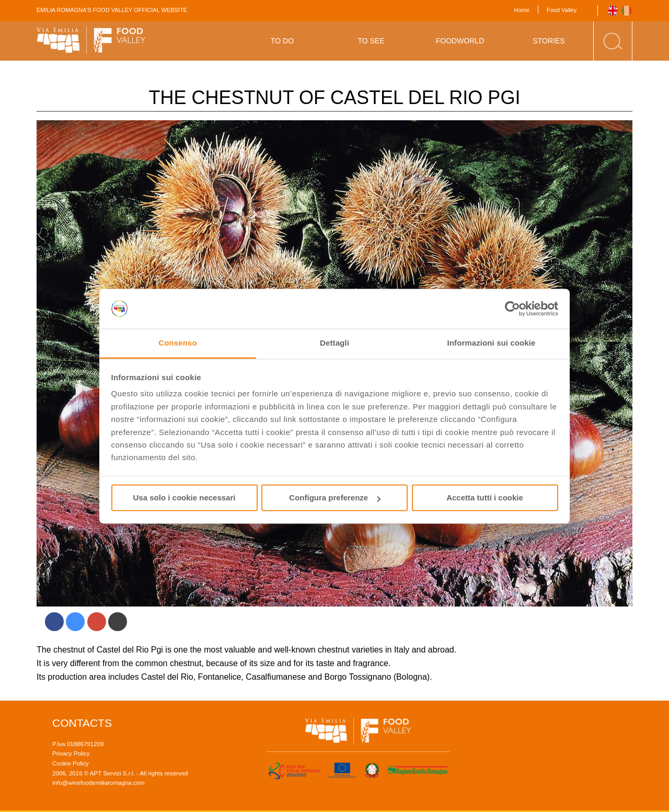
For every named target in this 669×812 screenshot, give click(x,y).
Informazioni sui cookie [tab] (492, 343)
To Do (282, 41)
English (613, 11)
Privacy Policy (71, 753)
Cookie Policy (71, 763)
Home (522, 10)
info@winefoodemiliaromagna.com (99, 783)
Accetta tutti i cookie (485, 498)
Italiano (627, 11)
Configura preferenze (335, 498)
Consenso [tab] (177, 343)
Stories (549, 41)
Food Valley (562, 10)
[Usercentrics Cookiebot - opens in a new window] (512, 308)
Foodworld (460, 41)
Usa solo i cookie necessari (184, 498)
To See (371, 41)
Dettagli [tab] (334, 343)
